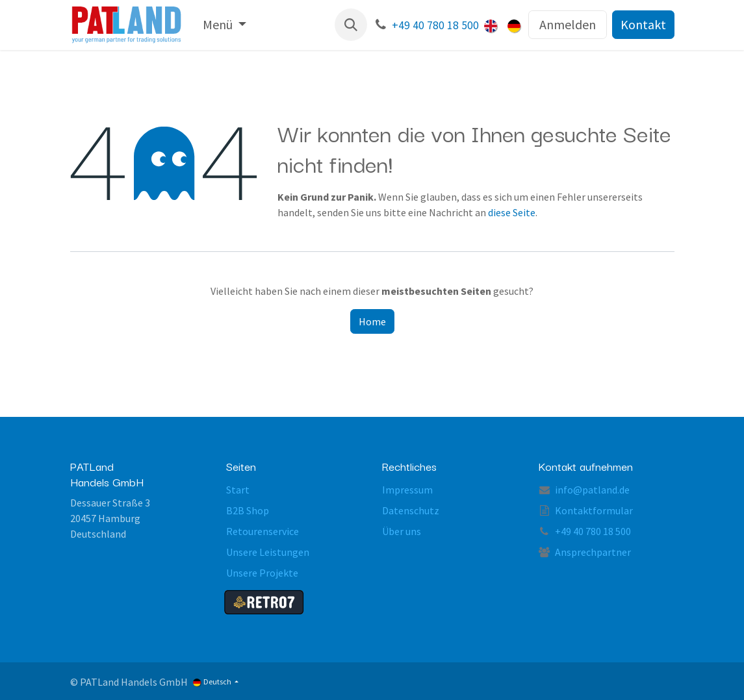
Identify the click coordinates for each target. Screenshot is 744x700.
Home (372, 321)
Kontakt (643, 24)
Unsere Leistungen (268, 552)
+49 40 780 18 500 (435, 25)
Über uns (402, 531)
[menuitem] (224, 25)
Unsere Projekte (262, 573)
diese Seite (512, 212)
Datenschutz (411, 510)
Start (238, 490)
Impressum (407, 490)
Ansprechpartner (593, 552)
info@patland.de (592, 490)
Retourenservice (263, 531)
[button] (351, 25)
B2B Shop (248, 510)
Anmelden (568, 24)
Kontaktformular (594, 510)
